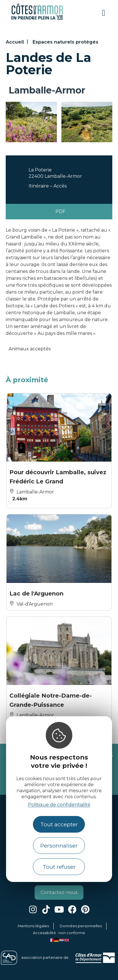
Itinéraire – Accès (48, 186)
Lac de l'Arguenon (36, 594)
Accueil (15, 42)
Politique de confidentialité (59, 805)
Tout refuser (59, 867)
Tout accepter (59, 824)
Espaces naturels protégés (65, 42)
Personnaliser (59, 846)
